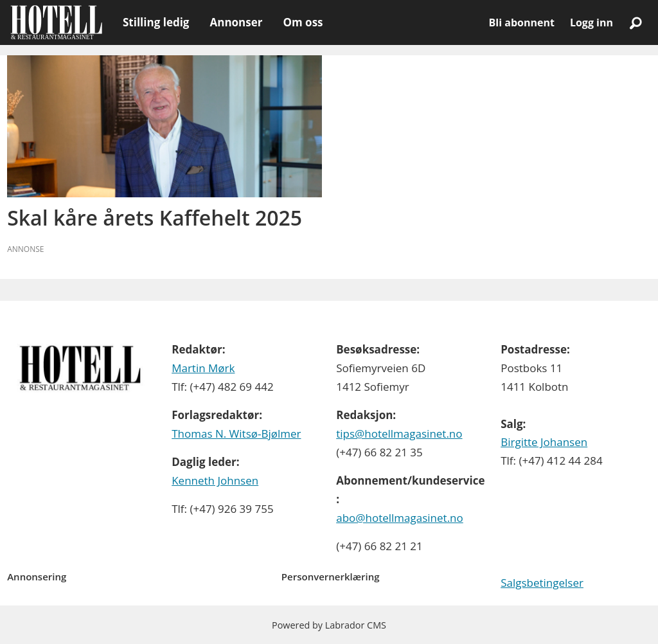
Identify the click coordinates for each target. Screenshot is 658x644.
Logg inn (591, 22)
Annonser (236, 22)
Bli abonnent (522, 22)
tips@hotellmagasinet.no (399, 434)
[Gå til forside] (56, 22)
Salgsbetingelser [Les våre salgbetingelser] (542, 583)
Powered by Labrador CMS (329, 625)
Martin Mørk (203, 368)
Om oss (303, 22)
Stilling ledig (156, 22)
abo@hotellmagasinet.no (400, 518)
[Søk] (636, 22)
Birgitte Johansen (544, 442)
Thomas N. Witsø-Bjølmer (236, 434)
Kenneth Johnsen (215, 480)
